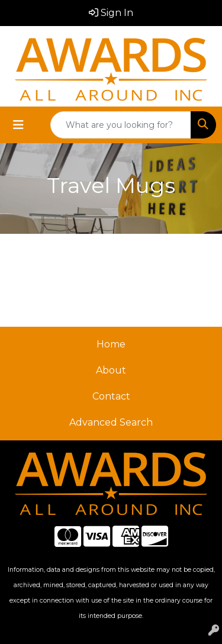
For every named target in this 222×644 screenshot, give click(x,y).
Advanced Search (111, 422)
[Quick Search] (121, 125)
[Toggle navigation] (18, 125)
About (111, 370)
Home (111, 344)
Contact (111, 396)
